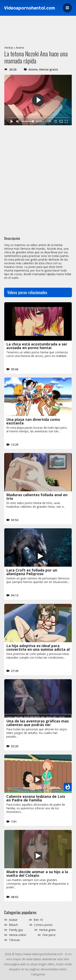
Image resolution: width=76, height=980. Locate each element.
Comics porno (43, 925)
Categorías (38, 974)
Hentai (9, 48)
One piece (49, 935)
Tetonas (14, 940)
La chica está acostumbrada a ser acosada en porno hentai (37, 346)
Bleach (13, 925)
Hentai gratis (49, 69)
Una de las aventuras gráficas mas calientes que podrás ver (37, 723)
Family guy (16, 930)
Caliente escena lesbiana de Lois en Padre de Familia (36, 798)
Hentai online (18, 935)
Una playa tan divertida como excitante (33, 421)
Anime (20, 48)
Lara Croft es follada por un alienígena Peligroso (32, 572)
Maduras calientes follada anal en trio (37, 497)
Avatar (13, 920)
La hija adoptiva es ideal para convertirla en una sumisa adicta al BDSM (38, 649)
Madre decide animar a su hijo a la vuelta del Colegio (37, 874)
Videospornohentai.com (29, 8)
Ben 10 (38, 920)
